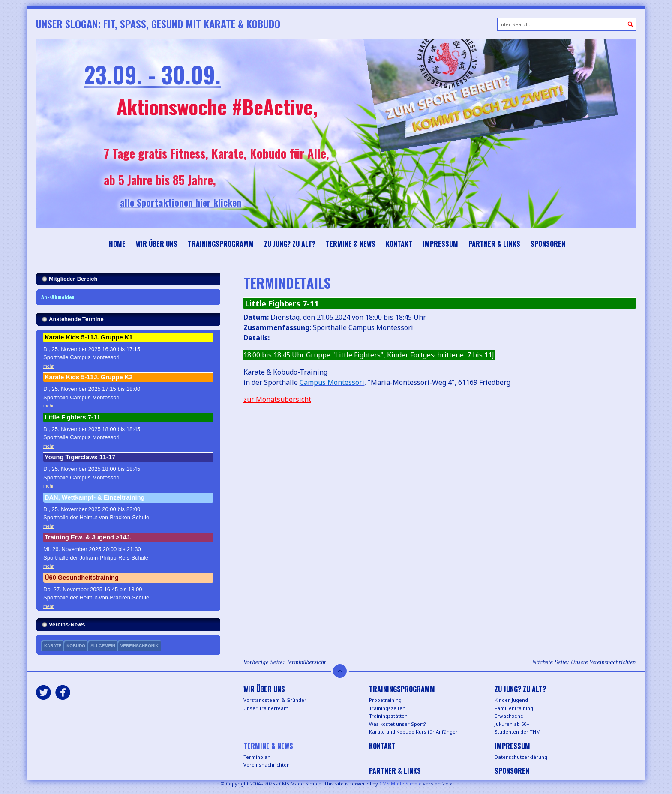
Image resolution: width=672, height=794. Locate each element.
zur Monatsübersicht (277, 399)
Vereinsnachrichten (267, 765)
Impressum (440, 244)
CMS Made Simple (400, 784)
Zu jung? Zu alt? (290, 244)
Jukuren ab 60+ (512, 724)
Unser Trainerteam (266, 708)
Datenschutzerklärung (521, 757)
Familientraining (514, 708)
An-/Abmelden (58, 297)
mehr (48, 366)
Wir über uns (157, 244)
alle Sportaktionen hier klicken (202, 202)
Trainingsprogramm (221, 244)
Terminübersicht (306, 662)
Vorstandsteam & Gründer (275, 700)
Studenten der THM (517, 732)
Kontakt (399, 244)
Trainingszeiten (387, 708)
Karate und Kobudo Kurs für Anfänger (413, 732)
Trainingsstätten (388, 716)
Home (117, 244)
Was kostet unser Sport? (397, 724)
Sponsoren (548, 244)
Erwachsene (509, 716)
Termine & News (351, 244)
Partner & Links (494, 244)
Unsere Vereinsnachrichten (603, 662)
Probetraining (385, 700)
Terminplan (257, 757)
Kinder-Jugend (511, 700)
